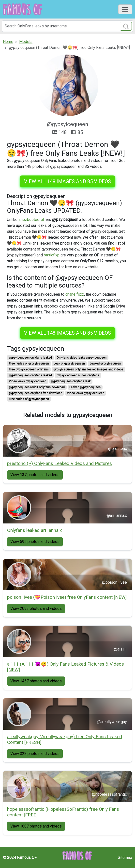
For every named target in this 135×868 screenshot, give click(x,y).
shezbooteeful (31, 220)
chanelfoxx (75, 294)
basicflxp (52, 255)
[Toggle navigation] (125, 9)
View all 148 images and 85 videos (67, 181)
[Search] (67, 26)
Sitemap (125, 858)
